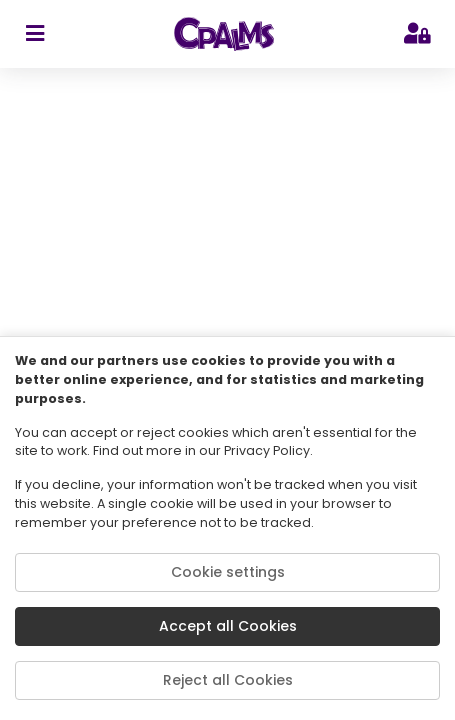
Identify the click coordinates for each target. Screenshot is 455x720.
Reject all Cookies (228, 680)
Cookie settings (228, 572)
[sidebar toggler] (34, 34)
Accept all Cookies (228, 626)
